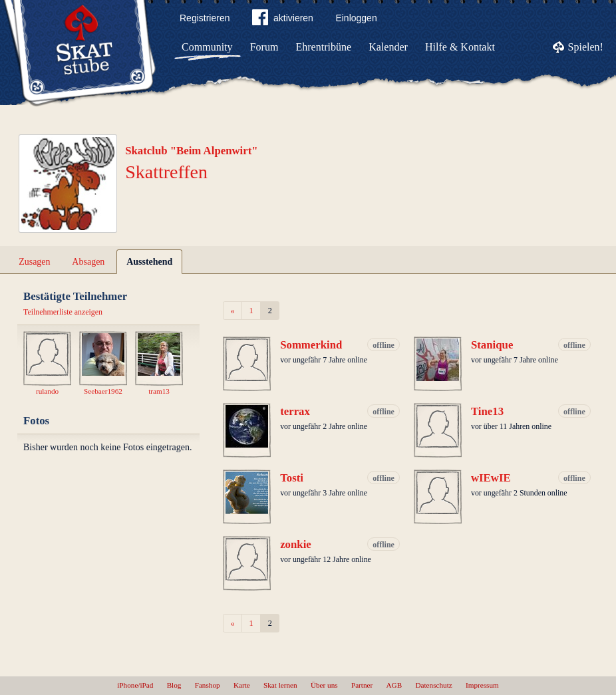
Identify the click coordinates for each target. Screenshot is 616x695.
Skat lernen (280, 685)
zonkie (296, 544)
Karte (242, 685)
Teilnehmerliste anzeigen (63, 312)
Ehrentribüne (324, 47)
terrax (295, 411)
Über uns (324, 685)
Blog (174, 685)
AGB (394, 685)
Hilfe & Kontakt (460, 47)
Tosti (292, 478)
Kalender (388, 47)
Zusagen (34, 262)
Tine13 (487, 411)
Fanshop (208, 685)
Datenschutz (433, 685)
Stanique (492, 345)
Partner (362, 685)
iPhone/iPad (135, 685)
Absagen (88, 262)
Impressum (482, 685)
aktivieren (283, 20)
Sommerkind (311, 345)
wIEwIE (491, 478)
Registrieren (205, 18)
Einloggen (356, 18)
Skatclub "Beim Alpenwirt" (192, 151)
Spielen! (586, 47)
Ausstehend (149, 262)
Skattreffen (166, 172)
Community (207, 47)
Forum (264, 47)
